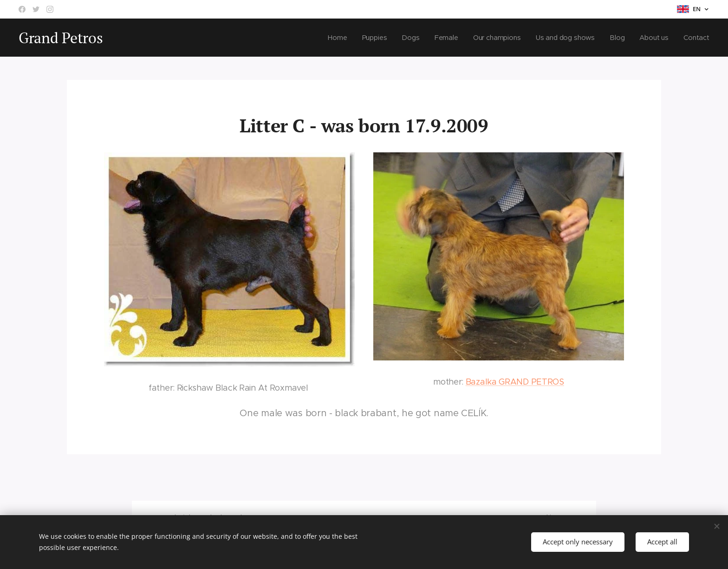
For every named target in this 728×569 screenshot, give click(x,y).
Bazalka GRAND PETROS (515, 382)
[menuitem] (336, 38)
